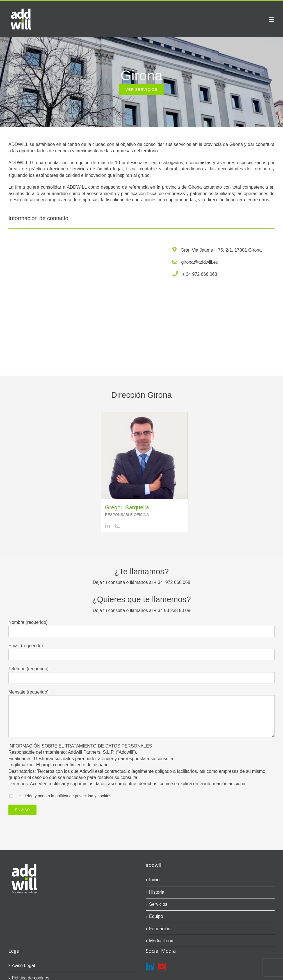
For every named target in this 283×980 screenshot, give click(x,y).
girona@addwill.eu (200, 262)
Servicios (158, 904)
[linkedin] (107, 526)
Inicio (154, 880)
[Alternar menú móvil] (272, 20)
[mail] (118, 526)
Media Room (162, 941)
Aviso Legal (23, 966)
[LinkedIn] (150, 967)
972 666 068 (205, 274)
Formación (160, 929)
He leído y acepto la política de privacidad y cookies (65, 796)
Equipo (156, 916)
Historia (157, 892)
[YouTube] (162, 967)
